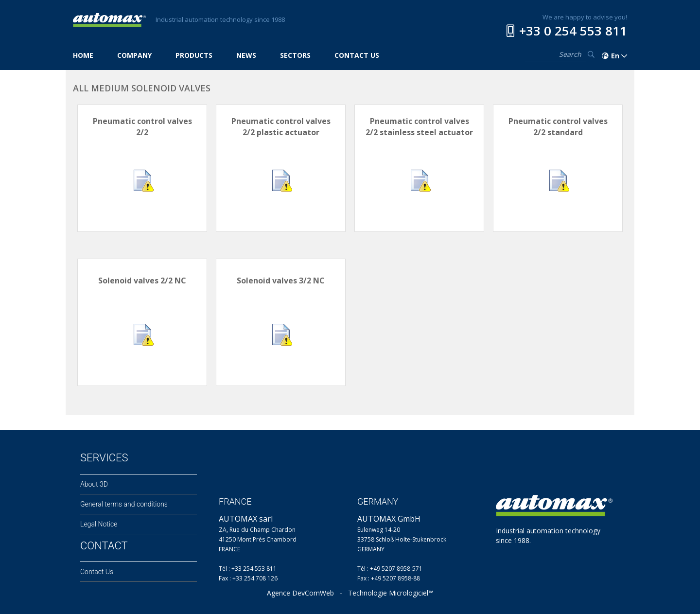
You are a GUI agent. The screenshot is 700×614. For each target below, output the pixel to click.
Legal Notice (99, 524)
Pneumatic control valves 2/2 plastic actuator (281, 127)
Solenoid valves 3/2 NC (281, 281)
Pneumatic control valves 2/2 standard (558, 127)
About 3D (94, 484)
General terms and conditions (124, 504)
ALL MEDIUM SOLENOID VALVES (142, 88)
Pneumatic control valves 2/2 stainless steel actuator (419, 127)
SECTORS (295, 55)
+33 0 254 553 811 (573, 31)
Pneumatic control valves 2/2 (142, 127)
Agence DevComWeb (300, 593)
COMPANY (134, 55)
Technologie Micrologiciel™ (391, 593)
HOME (83, 55)
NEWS (246, 55)
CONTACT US (357, 55)
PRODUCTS (194, 55)
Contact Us (97, 572)
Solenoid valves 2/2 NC (142, 281)
